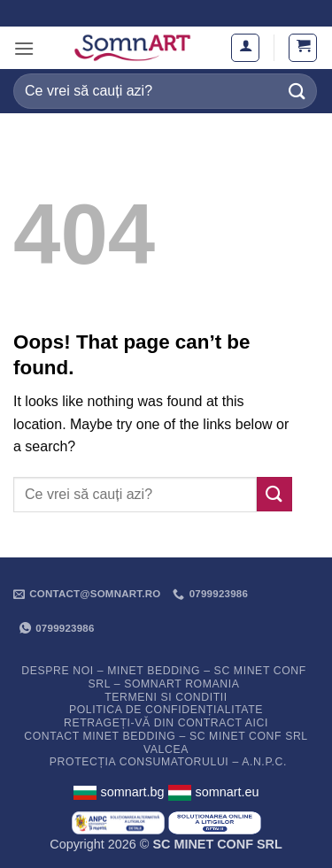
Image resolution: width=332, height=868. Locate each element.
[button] (24, 48)
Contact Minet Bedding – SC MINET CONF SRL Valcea (166, 743)
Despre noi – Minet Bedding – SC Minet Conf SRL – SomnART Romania (164, 677)
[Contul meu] (245, 48)
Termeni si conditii (166, 697)
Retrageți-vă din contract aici (166, 723)
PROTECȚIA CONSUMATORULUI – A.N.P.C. (168, 762)
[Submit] (297, 91)
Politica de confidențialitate (166, 710)
